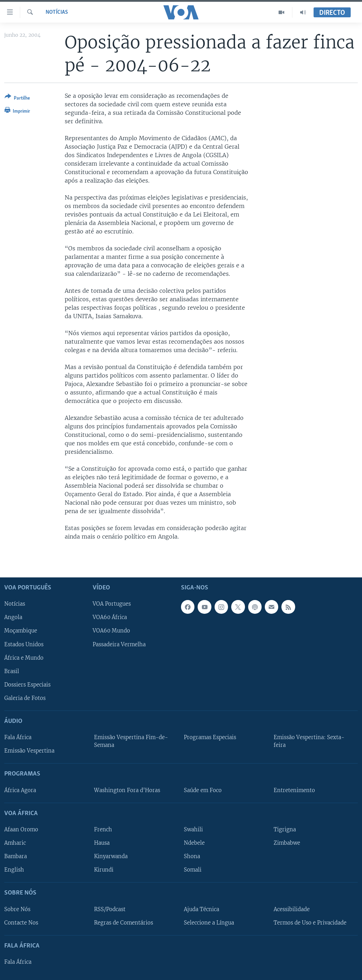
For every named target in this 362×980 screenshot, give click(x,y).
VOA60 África (110, 617)
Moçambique (21, 631)
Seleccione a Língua (209, 922)
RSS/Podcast (110, 909)
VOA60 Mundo (111, 631)
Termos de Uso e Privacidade (310, 922)
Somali (193, 870)
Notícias (57, 12)
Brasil (12, 671)
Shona (192, 856)
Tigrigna (285, 830)
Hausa (102, 843)
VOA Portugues (112, 604)
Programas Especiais (210, 737)
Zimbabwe (287, 843)
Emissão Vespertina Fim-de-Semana (131, 741)
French (103, 830)
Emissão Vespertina (29, 751)
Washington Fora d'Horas (127, 790)
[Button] (17, 99)
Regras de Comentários (124, 922)
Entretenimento (294, 790)
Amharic (15, 843)
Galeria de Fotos (25, 698)
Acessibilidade (292, 909)
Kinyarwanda (111, 856)
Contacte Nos (21, 922)
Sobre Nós (17, 909)
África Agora (20, 790)
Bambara (16, 856)
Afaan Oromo (21, 830)
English (14, 870)
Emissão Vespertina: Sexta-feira (309, 741)
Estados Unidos (24, 644)
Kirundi (104, 870)
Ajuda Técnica (202, 909)
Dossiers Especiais (27, 684)
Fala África (18, 737)
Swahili (193, 830)
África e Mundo (24, 658)
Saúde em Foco (203, 790)
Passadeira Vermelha (119, 644)
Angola (13, 617)
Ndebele (194, 843)
